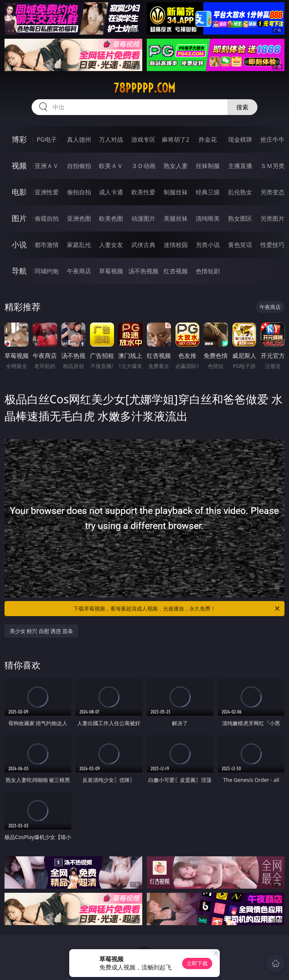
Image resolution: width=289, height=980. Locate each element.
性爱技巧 (272, 245)
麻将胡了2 (176, 139)
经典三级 (208, 192)
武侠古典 (143, 245)
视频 (19, 166)
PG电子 (46, 139)
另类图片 (272, 218)
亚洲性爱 (47, 192)
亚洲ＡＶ (47, 166)
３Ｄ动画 (143, 166)
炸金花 (208, 139)
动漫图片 (143, 218)
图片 (19, 218)
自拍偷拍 (79, 166)
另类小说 (208, 245)
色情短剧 (208, 271)
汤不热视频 (143, 271)
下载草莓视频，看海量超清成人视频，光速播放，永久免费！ (177, 609)
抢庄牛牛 (272, 139)
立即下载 (197, 963)
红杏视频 (176, 271)
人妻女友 (111, 245)
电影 (19, 192)
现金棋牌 (240, 139)
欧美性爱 (143, 192)
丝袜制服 (208, 166)
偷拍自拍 (79, 192)
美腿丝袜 (176, 218)
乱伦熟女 (240, 192)
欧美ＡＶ (111, 166)
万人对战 (111, 139)
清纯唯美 (208, 218)
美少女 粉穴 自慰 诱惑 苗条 (42, 631)
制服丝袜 (176, 192)
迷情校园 (176, 245)
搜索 (242, 107)
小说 (19, 245)
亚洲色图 (79, 218)
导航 (19, 271)
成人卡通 (111, 192)
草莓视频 (111, 271)
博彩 (19, 139)
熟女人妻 (176, 166)
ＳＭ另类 (272, 166)
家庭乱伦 (79, 245)
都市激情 (47, 245)
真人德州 (79, 139)
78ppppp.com (144, 88)
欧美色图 (111, 218)
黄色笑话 (240, 245)
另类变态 (272, 192)
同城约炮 (47, 271)
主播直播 (240, 166)
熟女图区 (240, 218)
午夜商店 (79, 271)
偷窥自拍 (47, 218)
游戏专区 (143, 139)
